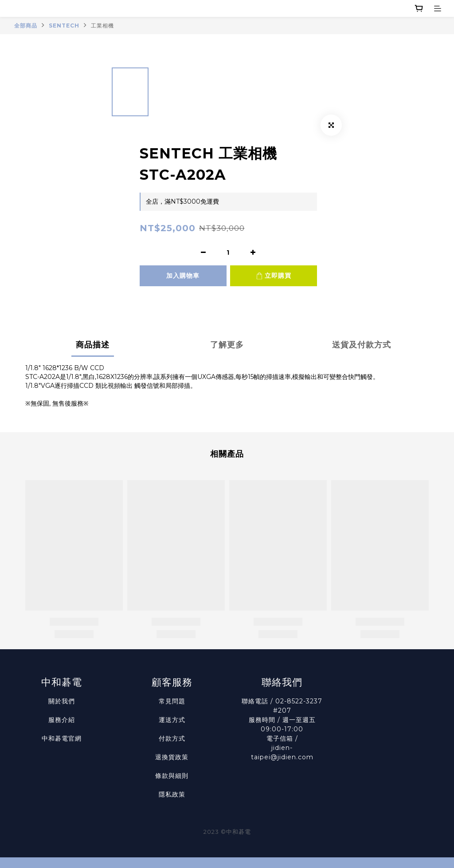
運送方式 (172, 720)
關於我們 (62, 701)
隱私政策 (172, 794)
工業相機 (102, 26)
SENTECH (64, 26)
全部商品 (26, 26)
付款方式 (172, 738)
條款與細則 (172, 776)
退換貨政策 (172, 757)
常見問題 (172, 701)
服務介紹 (62, 720)
